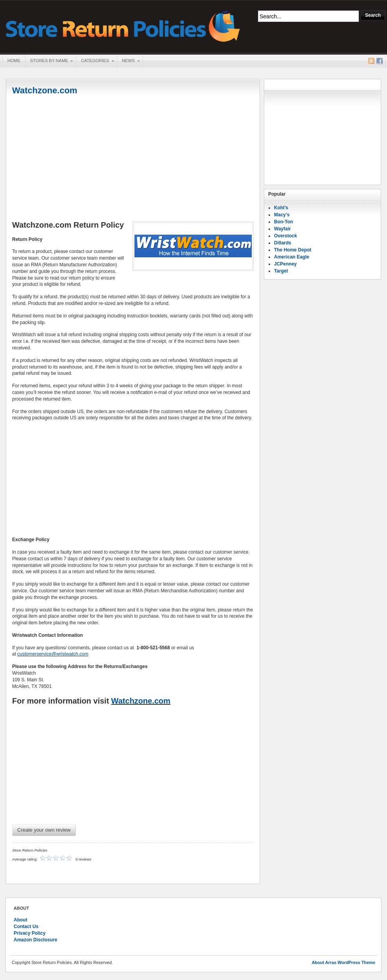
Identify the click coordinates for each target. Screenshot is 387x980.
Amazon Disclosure (35, 940)
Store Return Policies (123, 26)
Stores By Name (49, 61)
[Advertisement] (133, 159)
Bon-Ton (283, 222)
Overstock (286, 236)
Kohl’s (281, 208)
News (128, 61)
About (21, 920)
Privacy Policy (30, 933)
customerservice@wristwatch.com (53, 654)
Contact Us (26, 927)
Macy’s (282, 215)
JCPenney (285, 264)
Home (14, 61)
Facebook (380, 61)
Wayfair (282, 229)
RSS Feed (371, 61)
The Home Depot (293, 250)
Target (281, 271)
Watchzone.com (45, 90)
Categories (95, 61)
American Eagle (292, 257)
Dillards (283, 243)
